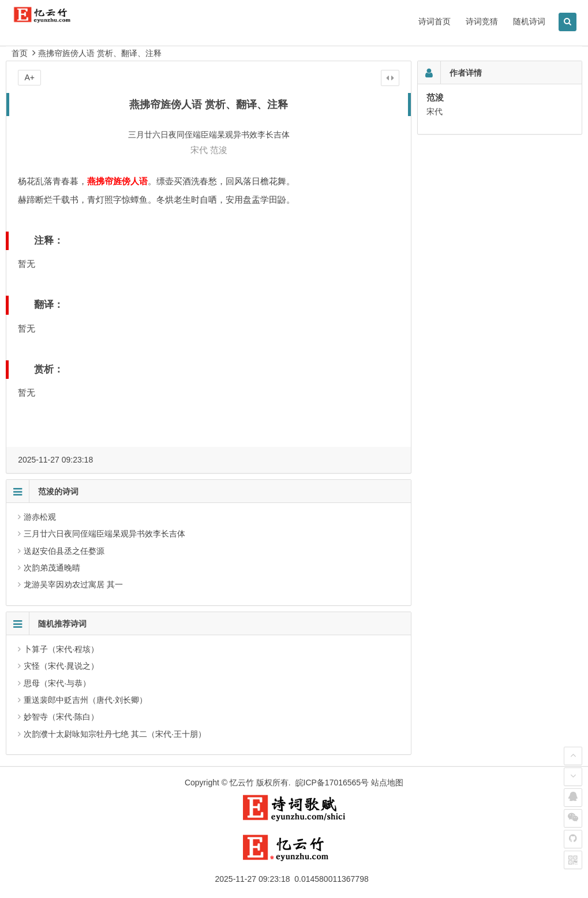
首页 (20, 53)
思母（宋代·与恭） (57, 683)
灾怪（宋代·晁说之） (61, 666)
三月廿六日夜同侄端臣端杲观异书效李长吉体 (104, 534)
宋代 (199, 150)
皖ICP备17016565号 (332, 783)
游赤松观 (40, 517)
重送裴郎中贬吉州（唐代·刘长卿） (85, 700)
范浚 (219, 150)
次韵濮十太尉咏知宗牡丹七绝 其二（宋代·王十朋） (115, 734)
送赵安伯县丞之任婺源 (64, 551)
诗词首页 (435, 21)
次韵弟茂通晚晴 (52, 568)
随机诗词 (529, 21)
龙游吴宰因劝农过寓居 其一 (73, 584)
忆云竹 (242, 783)
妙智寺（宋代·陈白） (61, 717)
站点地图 (387, 783)
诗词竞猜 (482, 21)
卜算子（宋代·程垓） (61, 649)
